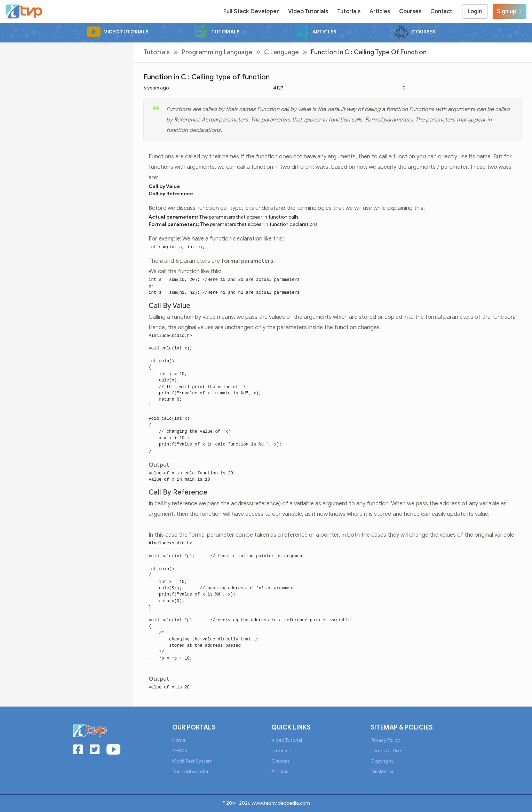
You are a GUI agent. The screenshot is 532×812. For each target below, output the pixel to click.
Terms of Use (386, 751)
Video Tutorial (287, 740)
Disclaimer (382, 771)
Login (475, 11)
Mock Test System (192, 761)
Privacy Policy (385, 740)
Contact (441, 11)
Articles (380, 11)
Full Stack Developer (251, 11)
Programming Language (217, 52)
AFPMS (180, 751)
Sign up (510, 11)
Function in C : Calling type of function (369, 52)
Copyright (382, 761)
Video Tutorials (308, 11)
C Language (281, 52)
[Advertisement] (66, 91)
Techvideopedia (190, 771)
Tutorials (349, 11)
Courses (410, 11)
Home (179, 740)
